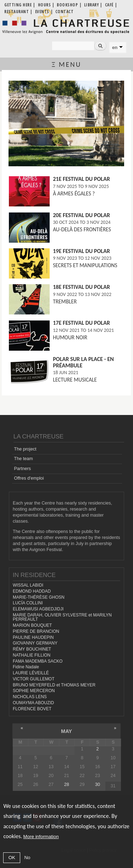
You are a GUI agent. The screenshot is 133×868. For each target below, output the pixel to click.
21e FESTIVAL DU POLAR (81, 179)
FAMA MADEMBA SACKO (38, 661)
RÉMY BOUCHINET (32, 649)
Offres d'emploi (29, 478)
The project (25, 449)
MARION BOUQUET (32, 625)
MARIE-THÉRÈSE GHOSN (39, 597)
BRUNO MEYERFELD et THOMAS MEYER (54, 685)
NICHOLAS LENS (30, 697)
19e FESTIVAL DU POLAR (81, 251)
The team (23, 459)
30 (98, 785)
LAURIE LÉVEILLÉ (31, 673)
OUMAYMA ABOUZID (33, 703)
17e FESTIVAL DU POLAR (81, 323)
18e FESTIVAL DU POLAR (81, 287)
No (27, 858)
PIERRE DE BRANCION (36, 631)
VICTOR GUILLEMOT (34, 679)
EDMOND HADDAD (32, 591)
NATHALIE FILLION (32, 655)
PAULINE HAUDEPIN (33, 637)
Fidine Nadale (26, 667)
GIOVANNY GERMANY (35, 643)
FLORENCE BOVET (32, 709)
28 (67, 785)
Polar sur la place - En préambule (83, 362)
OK (12, 858)
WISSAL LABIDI (28, 585)
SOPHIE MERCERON (34, 691)
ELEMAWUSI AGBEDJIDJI (38, 609)
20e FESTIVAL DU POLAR (81, 215)
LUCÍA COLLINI (28, 603)
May (66, 731)
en (115, 47)
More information (41, 837)
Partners (22, 469)
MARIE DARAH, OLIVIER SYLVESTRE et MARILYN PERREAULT (62, 617)
